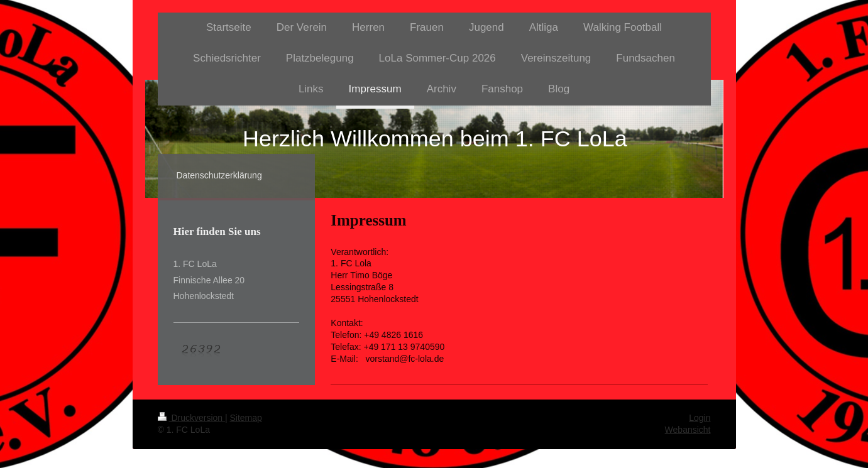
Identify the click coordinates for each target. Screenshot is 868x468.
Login (700, 418)
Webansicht (688, 430)
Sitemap (246, 418)
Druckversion (191, 418)
